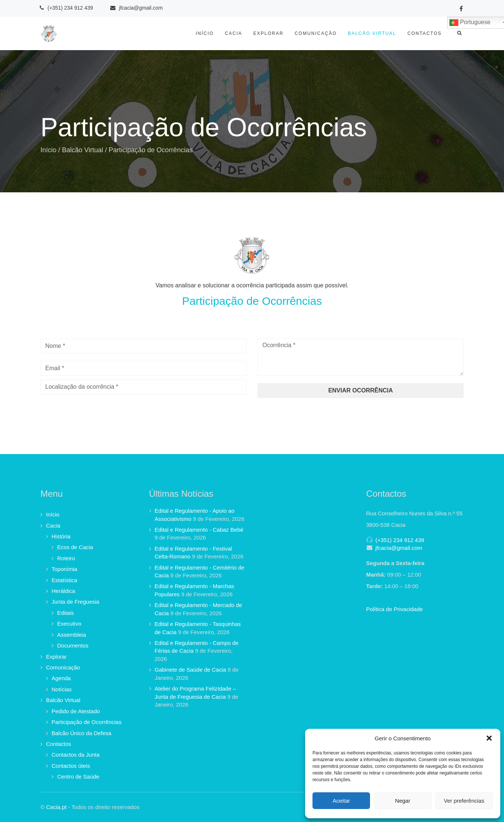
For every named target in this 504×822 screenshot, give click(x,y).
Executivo (69, 624)
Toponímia (64, 569)
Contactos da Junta (76, 755)
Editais (66, 613)
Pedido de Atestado (76, 711)
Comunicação (316, 33)
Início (205, 33)
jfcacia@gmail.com (399, 548)
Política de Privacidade (395, 609)
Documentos (73, 645)
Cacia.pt (56, 807)
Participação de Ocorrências (86, 722)
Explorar (269, 33)
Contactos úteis (71, 766)
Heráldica (63, 591)
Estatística (64, 580)
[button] (489, 738)
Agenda (61, 678)
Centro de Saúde (78, 777)
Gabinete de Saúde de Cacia (191, 670)
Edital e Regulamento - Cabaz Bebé (199, 530)
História (61, 536)
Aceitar (341, 801)
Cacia (234, 33)
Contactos (425, 33)
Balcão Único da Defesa (81, 733)
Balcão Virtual (372, 33)
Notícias (62, 689)
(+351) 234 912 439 (400, 540)
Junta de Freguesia (75, 602)
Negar (403, 801)
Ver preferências (464, 801)
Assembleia (72, 635)
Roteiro (66, 558)
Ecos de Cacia (75, 547)
